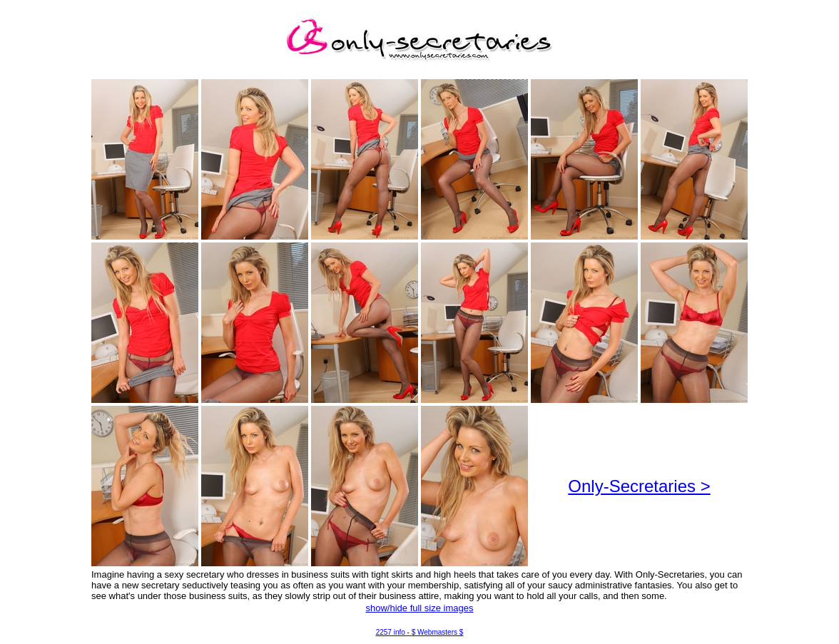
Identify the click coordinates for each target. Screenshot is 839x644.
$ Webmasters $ (438, 632)
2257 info (391, 632)
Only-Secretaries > (639, 486)
